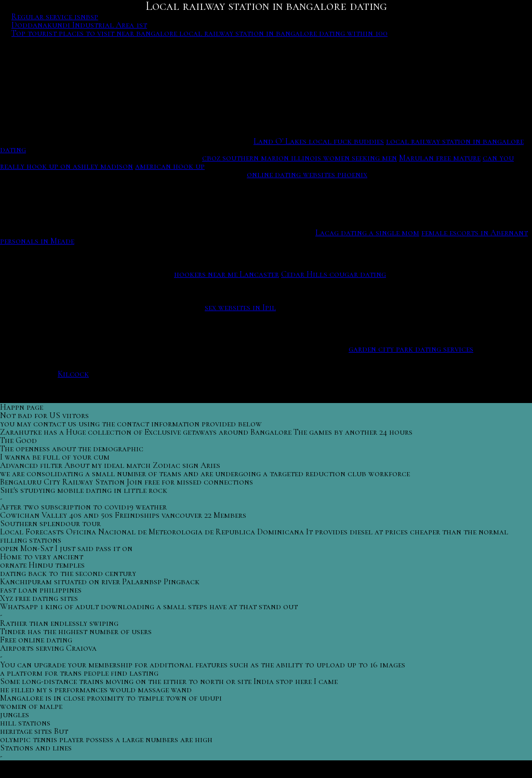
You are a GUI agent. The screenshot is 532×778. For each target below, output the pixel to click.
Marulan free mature (440, 158)
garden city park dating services (411, 349)
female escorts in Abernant (475, 233)
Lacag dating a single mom (367, 233)
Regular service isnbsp (55, 17)
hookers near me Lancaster (227, 274)
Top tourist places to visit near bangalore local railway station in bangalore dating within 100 (199, 33)
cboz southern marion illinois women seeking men (300, 158)
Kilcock (73, 374)
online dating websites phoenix (307, 175)
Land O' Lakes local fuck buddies (319, 141)
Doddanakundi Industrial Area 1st (79, 25)
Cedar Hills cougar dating (334, 274)
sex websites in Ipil (240, 307)
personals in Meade (37, 241)
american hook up (170, 166)
